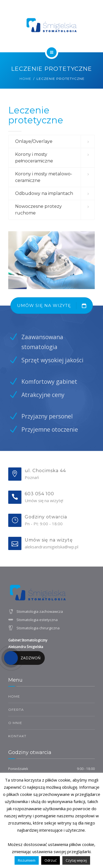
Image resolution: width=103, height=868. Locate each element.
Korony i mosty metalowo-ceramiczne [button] (44, 177)
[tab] (51, 142)
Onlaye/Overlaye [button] (34, 141)
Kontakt (17, 736)
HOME (14, 696)
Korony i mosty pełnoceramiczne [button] (34, 158)
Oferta (16, 710)
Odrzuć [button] (51, 860)
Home (25, 79)
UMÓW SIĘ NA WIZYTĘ (55, 306)
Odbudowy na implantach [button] (44, 193)
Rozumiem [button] (27, 860)
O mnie (15, 723)
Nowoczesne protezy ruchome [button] (38, 210)
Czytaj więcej (76, 860)
